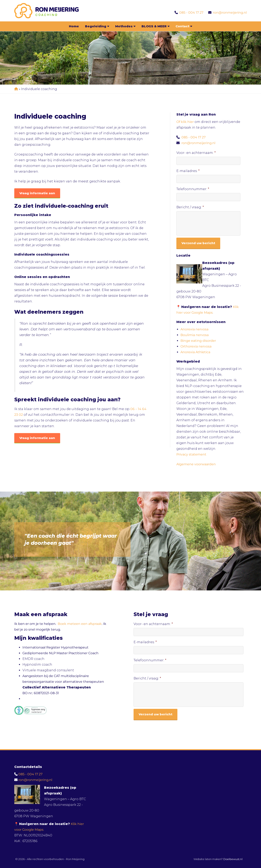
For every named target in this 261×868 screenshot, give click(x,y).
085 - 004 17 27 (191, 13)
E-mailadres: (188, 171)
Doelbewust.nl (233, 859)
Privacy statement (191, 454)
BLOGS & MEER (155, 26)
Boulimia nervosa (195, 335)
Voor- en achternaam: (196, 153)
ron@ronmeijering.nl (230, 13)
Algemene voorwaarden (196, 464)
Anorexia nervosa (194, 329)
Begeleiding (97, 26)
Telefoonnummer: (193, 189)
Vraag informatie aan (37, 193)
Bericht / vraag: (190, 207)
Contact (184, 26)
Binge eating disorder (198, 341)
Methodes (125, 26)
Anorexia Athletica (195, 352)
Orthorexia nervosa (196, 346)
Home (74, 26)
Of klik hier (185, 122)
